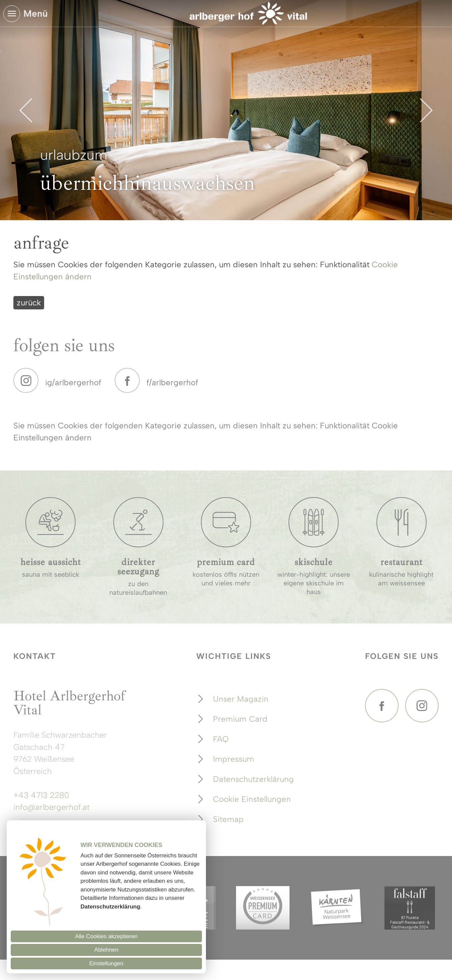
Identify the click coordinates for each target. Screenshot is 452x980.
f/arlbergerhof (172, 382)
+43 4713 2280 (41, 795)
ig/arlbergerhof (73, 382)
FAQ (221, 739)
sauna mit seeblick (51, 574)
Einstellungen (106, 963)
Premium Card (240, 719)
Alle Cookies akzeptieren (106, 936)
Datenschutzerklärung (253, 779)
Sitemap (228, 819)
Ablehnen (106, 950)
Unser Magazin (241, 699)
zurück (29, 303)
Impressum (234, 759)
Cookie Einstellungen (252, 799)
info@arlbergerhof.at (51, 807)
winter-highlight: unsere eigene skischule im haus (314, 583)
